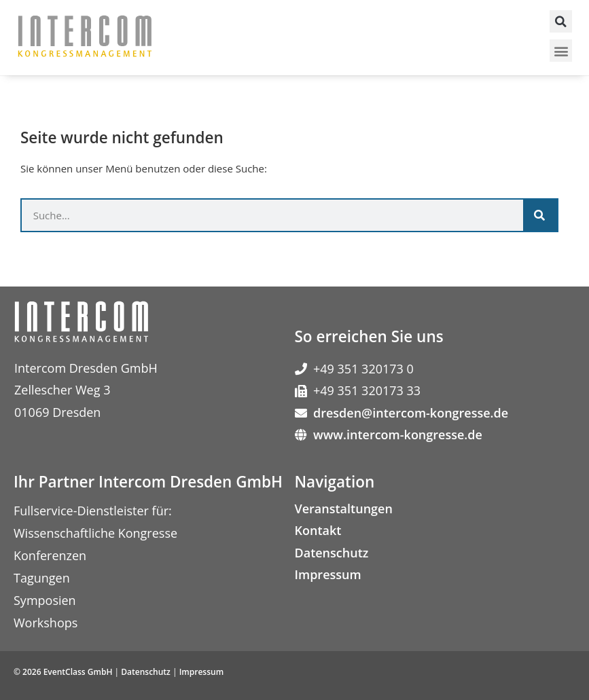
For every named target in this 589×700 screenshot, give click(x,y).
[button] (561, 21)
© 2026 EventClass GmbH (63, 672)
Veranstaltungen (344, 509)
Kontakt (318, 530)
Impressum (328, 574)
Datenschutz (332, 553)
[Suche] (540, 215)
